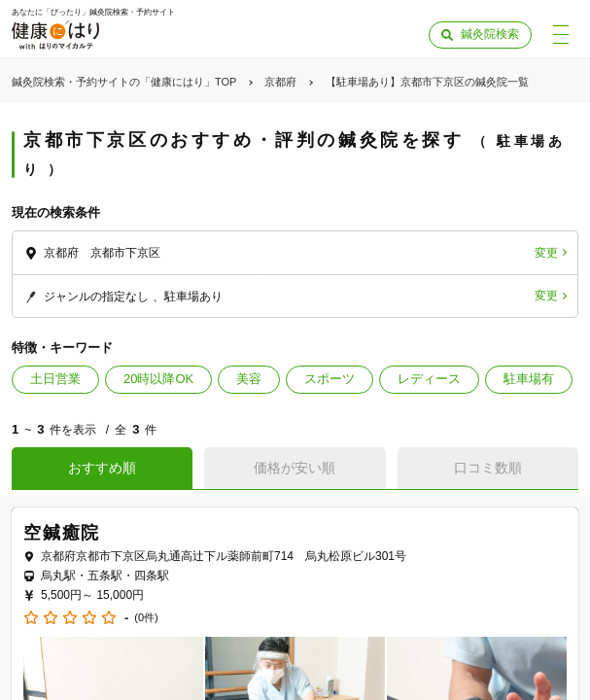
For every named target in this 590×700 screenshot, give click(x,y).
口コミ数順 (488, 468)
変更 (546, 253)
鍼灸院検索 (490, 34)
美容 (249, 379)
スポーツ (330, 379)
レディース (429, 379)
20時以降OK (158, 379)
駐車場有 (529, 379)
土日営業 (55, 379)
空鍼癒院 (62, 533)
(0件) (146, 618)
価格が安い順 (295, 468)
